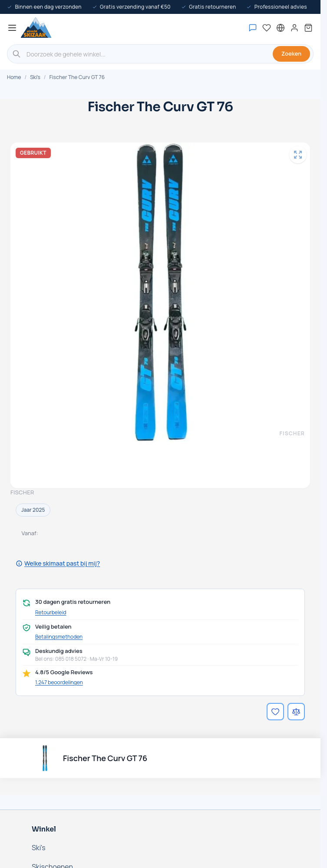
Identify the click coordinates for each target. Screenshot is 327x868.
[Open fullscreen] (298, 155)
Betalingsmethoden (59, 637)
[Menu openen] (12, 28)
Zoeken (291, 53)
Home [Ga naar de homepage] (14, 77)
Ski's (35, 77)
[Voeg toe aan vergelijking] (296, 712)
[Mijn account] (294, 28)
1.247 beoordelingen (59, 682)
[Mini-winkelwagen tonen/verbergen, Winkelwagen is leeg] (308, 28)
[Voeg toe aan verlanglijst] (275, 712)
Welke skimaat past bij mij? (58, 563)
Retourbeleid (51, 613)
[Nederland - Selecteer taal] (281, 28)
